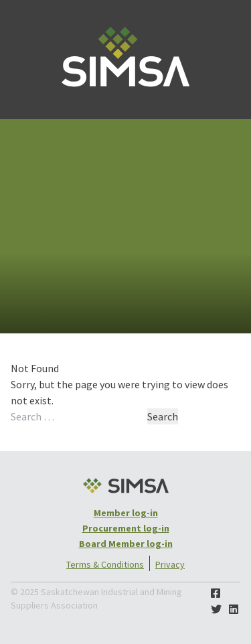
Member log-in (126, 513)
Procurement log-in (126, 528)
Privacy (170, 564)
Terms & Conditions (105, 564)
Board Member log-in (126, 544)
